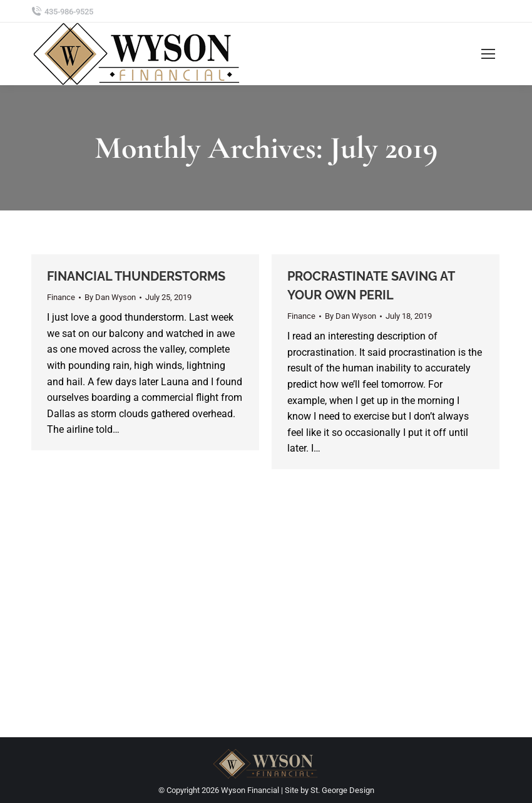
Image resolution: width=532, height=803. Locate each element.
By (110, 297)
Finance (61, 297)
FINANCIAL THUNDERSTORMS (136, 276)
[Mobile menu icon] (488, 54)
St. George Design (342, 790)
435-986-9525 (69, 12)
